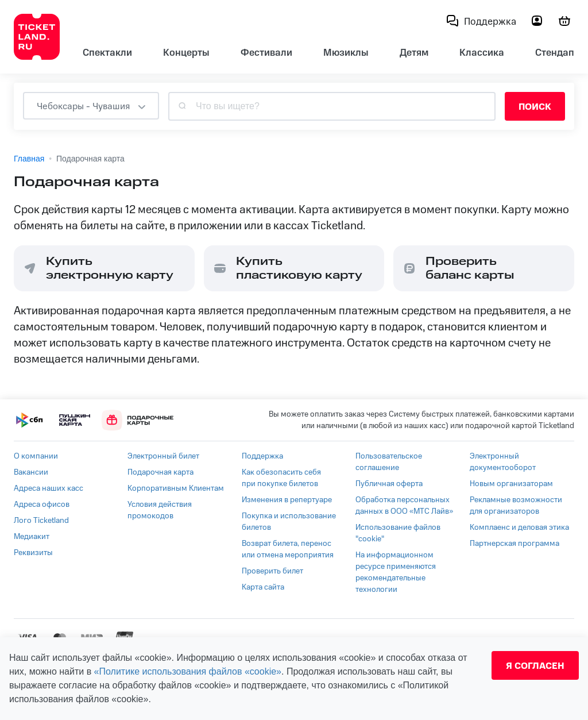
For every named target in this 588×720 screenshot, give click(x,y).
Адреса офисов (42, 505)
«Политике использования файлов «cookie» (188, 671)
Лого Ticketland (41, 521)
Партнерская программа (514, 544)
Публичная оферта (389, 484)
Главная (29, 159)
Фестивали (266, 53)
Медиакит (32, 537)
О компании (36, 456)
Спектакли (107, 53)
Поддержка (262, 456)
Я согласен (535, 665)
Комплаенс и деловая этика (519, 528)
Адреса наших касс (49, 488)
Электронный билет (163, 456)
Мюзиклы (346, 53)
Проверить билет (272, 571)
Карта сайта (263, 587)
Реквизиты (33, 553)
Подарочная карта (160, 472)
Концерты (186, 53)
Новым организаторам (511, 484)
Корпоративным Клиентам (176, 488)
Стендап (555, 53)
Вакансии (31, 472)
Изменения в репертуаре (287, 500)
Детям (414, 53)
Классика (482, 53)
